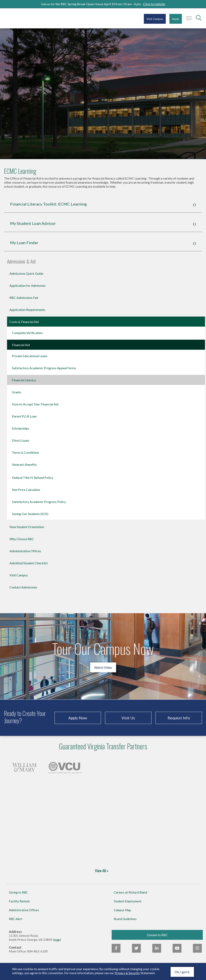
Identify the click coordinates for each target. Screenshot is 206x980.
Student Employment (128, 901)
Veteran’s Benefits (24, 464)
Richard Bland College (28, 18)
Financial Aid (21, 345)
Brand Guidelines (125, 919)
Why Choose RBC (22, 539)
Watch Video (103, 667)
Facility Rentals (19, 901)
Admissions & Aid (21, 262)
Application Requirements (27, 310)
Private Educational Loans (30, 356)
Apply (176, 19)
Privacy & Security (127, 973)
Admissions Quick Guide (26, 273)
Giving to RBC (18, 892)
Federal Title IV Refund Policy (33, 478)
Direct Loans (21, 440)
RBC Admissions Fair (24, 298)
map (57, 939)
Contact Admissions (23, 587)
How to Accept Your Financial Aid (35, 404)
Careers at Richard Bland (130, 892)
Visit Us (128, 718)
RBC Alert (16, 919)
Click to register (154, 4)
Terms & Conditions (25, 452)
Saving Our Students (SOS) (30, 514)
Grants (17, 392)
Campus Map (122, 910)
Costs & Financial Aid (24, 322)
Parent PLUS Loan (24, 416)
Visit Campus (155, 19)
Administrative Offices (25, 551)
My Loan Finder (24, 243)
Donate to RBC (157, 935)
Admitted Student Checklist (29, 563)
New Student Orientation (27, 527)
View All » (102, 871)
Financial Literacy (24, 380)
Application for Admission (27, 285)
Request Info (179, 718)
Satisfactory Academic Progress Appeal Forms (44, 368)
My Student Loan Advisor (33, 223)
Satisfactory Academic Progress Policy (39, 502)
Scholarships (21, 428)
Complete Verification (27, 333)
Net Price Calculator (26, 490)
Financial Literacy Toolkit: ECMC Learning (48, 204)
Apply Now (78, 718)
